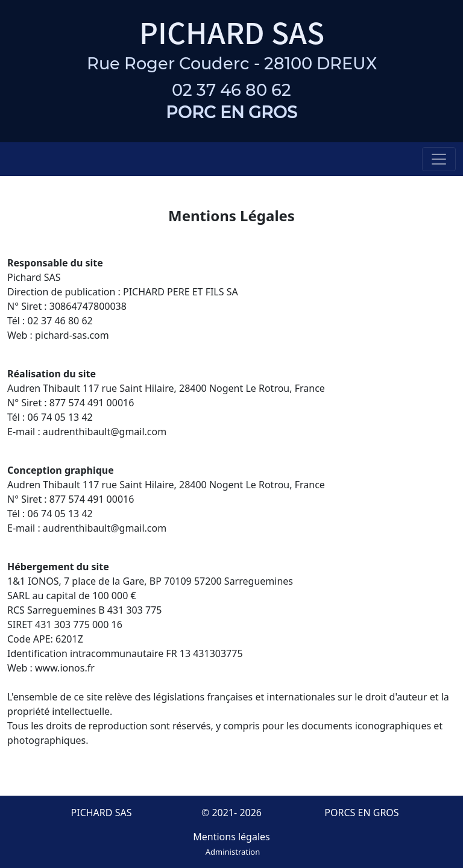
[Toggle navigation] (439, 159)
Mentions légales (231, 837)
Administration (233, 852)
